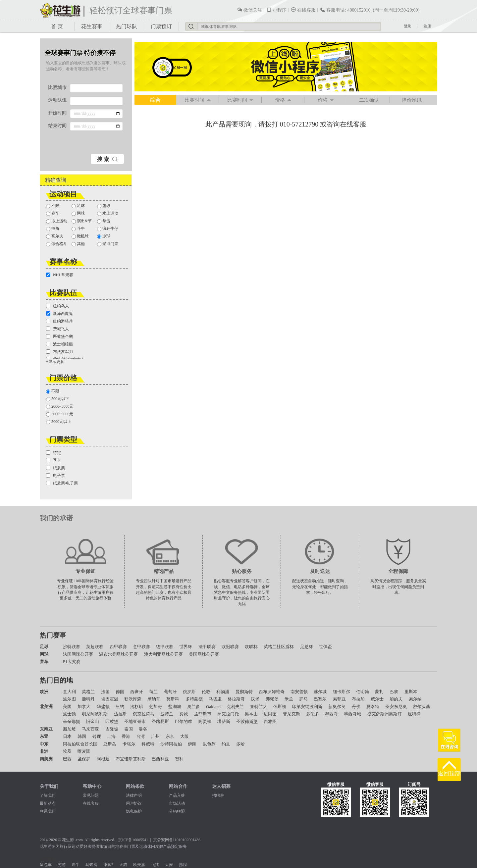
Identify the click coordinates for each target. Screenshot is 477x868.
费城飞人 (57, 329)
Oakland (213, 707)
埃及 (67, 751)
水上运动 (108, 213)
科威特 (148, 744)
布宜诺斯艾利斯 (131, 759)
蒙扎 (379, 692)
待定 (53, 453)
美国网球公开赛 (204, 654)
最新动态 (48, 803)
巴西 (67, 759)
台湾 (140, 736)
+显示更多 (55, 362)
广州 (155, 736)
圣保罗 (84, 759)
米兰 (289, 699)
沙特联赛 (72, 647)
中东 (44, 744)
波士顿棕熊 (59, 344)
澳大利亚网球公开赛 (163, 654)
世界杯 (186, 647)
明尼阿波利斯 (95, 714)
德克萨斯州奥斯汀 (385, 714)
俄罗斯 (189, 692)
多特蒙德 (194, 699)
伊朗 (192, 744)
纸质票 (55, 468)
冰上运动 (57, 221)
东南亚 (46, 729)
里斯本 (411, 692)
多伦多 (313, 714)
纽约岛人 (57, 306)
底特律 (414, 714)
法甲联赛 (207, 647)
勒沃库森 (133, 699)
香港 (126, 736)
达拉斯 (120, 714)
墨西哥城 (352, 714)
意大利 (69, 692)
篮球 (104, 206)
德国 (120, 692)
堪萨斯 (224, 721)
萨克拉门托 (228, 714)
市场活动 (177, 803)
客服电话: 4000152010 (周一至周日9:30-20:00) (370, 10)
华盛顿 (103, 707)
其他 (78, 244)
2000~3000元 (60, 407)
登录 (407, 26)
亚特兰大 (259, 707)
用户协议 (134, 803)
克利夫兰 (235, 707)
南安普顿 (299, 692)
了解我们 (48, 795)
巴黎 (394, 692)
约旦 (226, 744)
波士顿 (69, 714)
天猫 (123, 865)
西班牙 (137, 692)
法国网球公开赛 (78, 654)
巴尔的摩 (184, 721)
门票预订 (161, 26)
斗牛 (78, 229)
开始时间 (57, 113)
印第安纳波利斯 (307, 707)
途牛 (76, 865)
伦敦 (206, 692)
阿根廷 (103, 759)
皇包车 (46, 865)
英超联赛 (95, 647)
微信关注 (250, 10)
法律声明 (134, 795)
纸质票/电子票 (62, 483)
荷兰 (153, 692)
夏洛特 (373, 707)
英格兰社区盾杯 (279, 647)
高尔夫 (55, 236)
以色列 (209, 744)
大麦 (169, 865)
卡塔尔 (129, 744)
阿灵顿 (205, 721)
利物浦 (223, 692)
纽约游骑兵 (59, 321)
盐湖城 (175, 707)
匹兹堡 (112, 721)
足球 (78, 206)
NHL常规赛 (60, 275)
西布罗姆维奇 (272, 692)
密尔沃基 (421, 707)
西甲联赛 (118, 647)
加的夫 (396, 699)
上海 (111, 736)
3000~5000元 (60, 414)
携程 (183, 865)
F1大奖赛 (72, 662)
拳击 (104, 221)
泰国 (129, 729)
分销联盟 (177, 811)
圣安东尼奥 (396, 707)
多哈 (240, 744)
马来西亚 (90, 729)
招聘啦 (218, 795)
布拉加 (358, 699)
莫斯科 (173, 699)
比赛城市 (57, 88)
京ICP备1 (126, 840)
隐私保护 (134, 811)
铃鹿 (97, 736)
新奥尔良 (337, 707)
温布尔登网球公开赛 (118, 654)
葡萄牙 (170, 692)
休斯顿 (280, 707)
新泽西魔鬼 (59, 314)
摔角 (53, 229)
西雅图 (270, 721)
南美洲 (46, 759)
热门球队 (127, 26)
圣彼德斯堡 (247, 721)
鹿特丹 (88, 699)
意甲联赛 (141, 647)
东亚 (44, 736)
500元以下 (58, 399)
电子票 (55, 476)
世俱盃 (325, 647)
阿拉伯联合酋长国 (80, 744)
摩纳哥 (154, 699)
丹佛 (356, 707)
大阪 (185, 736)
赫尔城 (320, 692)
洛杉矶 (137, 707)
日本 (67, 736)
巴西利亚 (160, 759)
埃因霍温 (110, 699)
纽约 (120, 707)
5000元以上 (59, 422)
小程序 (276, 10)
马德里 (215, 699)
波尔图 (69, 699)
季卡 (53, 460)
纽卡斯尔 (342, 692)
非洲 (44, 751)
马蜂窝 (91, 865)
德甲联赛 (165, 647)
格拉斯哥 (236, 699)
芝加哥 (156, 707)
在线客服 (303, 10)
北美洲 (46, 707)
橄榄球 (80, 236)
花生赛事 (92, 26)
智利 (179, 759)
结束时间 (57, 126)
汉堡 (255, 699)
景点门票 (108, 244)
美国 (67, 707)
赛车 (53, 213)
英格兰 (88, 692)
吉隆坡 (112, 729)
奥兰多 (194, 707)
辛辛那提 (72, 721)
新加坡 (69, 729)
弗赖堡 (272, 699)
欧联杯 (251, 647)
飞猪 (155, 865)
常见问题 (91, 795)
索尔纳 (415, 699)
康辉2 (108, 865)
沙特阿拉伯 (171, 744)
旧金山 (93, 721)
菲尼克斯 (291, 714)
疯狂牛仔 (108, 229)
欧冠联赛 (230, 647)
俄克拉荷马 (144, 714)
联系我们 (48, 811)
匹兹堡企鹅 (59, 336)
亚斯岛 (110, 744)
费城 (184, 714)
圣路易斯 (160, 721)
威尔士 (377, 699)
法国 (105, 692)
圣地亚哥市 (135, 721)
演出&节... (83, 221)
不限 (53, 206)
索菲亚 (339, 699)
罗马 (303, 699)
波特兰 (167, 714)
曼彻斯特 (244, 692)
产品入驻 (177, 795)
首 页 (57, 26)
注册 (427, 26)
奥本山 (251, 714)
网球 (78, 213)
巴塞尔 (320, 699)
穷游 (62, 865)
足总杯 (307, 647)
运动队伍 (57, 100)
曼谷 (143, 729)
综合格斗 (57, 244)
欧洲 (44, 692)
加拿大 (84, 707)
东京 (170, 736)
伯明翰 (363, 692)
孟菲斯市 (203, 714)
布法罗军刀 (59, 352)
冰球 (104, 236)
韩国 (82, 736)
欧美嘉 (139, 865)
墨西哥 (331, 714)
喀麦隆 (84, 751)
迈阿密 (270, 714)
